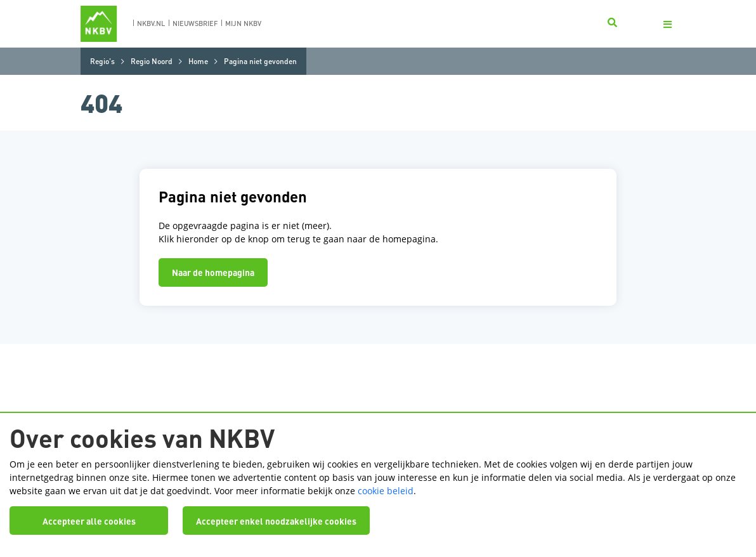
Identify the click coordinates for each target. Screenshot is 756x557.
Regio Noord (152, 61)
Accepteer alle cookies (89, 521)
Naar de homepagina (213, 272)
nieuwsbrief (195, 23)
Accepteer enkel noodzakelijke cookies (276, 521)
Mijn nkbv (243, 23)
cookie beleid (386, 491)
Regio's (102, 61)
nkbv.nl (151, 23)
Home (198, 61)
